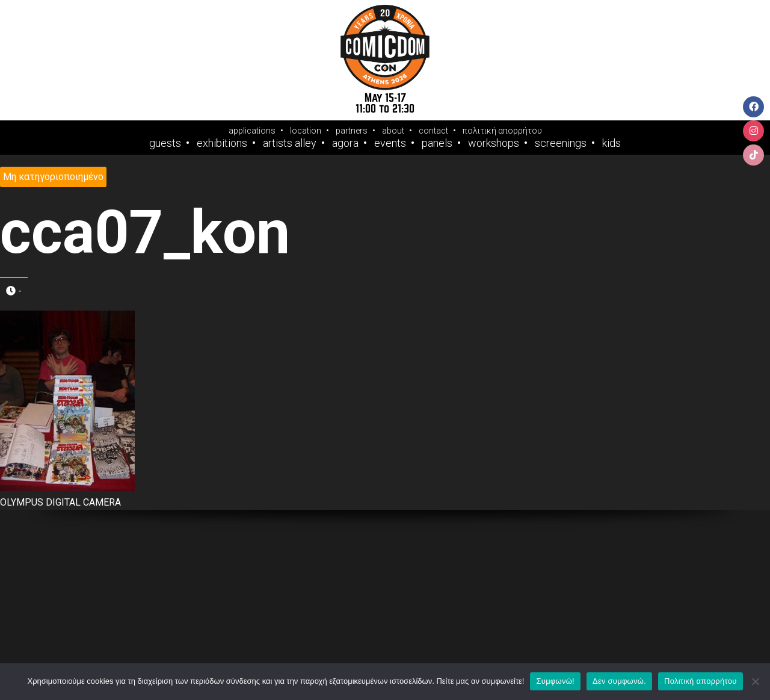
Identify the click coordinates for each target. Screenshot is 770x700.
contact (433, 131)
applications (252, 131)
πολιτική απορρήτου (502, 131)
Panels (437, 143)
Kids (611, 143)
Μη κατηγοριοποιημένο (53, 177)
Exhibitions (222, 143)
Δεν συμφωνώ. (619, 681)
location (306, 131)
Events (390, 143)
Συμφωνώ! (555, 681)
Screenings (561, 143)
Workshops (494, 143)
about (393, 131)
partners (352, 131)
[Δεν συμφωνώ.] (755, 681)
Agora (345, 143)
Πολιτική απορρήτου (700, 681)
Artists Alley (290, 143)
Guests (165, 143)
